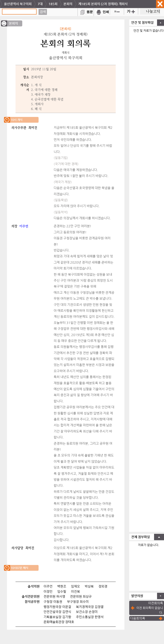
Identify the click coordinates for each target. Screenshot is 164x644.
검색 (43, 12)
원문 (86, 12)
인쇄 (102, 12)
